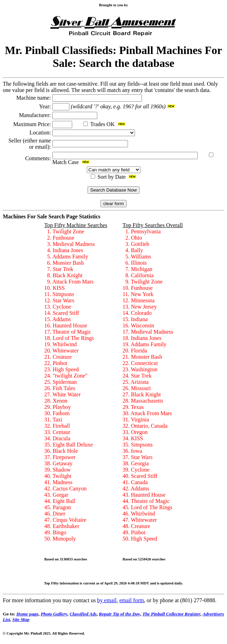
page (27, 614)
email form (132, 600)
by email (107, 600)
